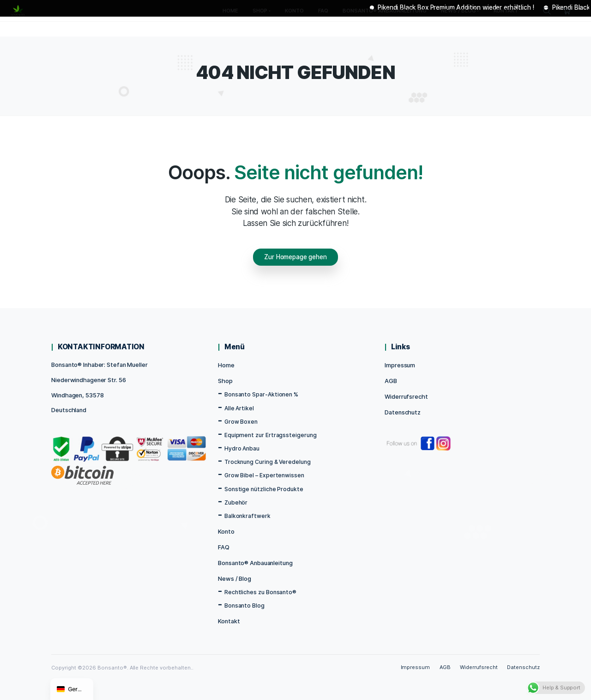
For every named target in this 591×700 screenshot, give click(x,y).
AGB (391, 381)
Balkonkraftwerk (247, 516)
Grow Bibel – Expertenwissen (264, 475)
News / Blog (235, 579)
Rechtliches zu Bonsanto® (260, 592)
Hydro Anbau (242, 448)
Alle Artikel (239, 408)
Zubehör (236, 502)
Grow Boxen (241, 422)
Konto (226, 532)
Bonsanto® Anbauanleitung (255, 563)
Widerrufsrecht (406, 397)
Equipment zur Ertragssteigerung (271, 435)
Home (226, 365)
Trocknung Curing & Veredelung (268, 462)
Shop (225, 381)
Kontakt (229, 621)
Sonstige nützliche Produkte (264, 489)
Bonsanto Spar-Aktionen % (261, 394)
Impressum (400, 365)
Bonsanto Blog (244, 606)
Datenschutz (403, 412)
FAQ (224, 547)
